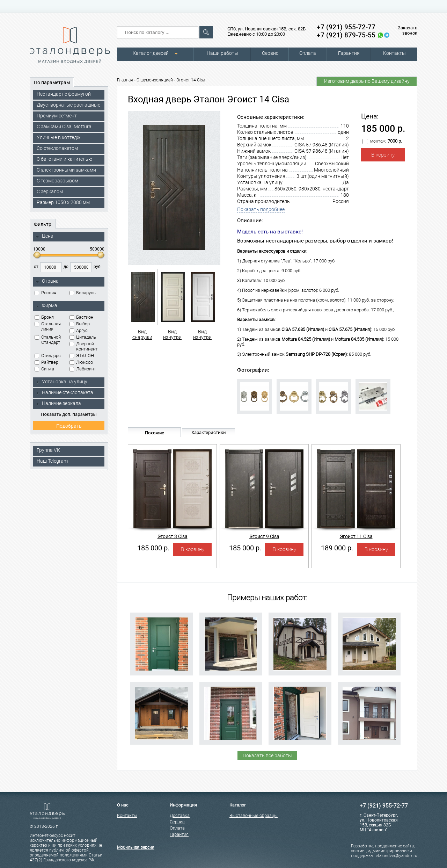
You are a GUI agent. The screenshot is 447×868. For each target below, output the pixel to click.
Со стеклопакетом (57, 148)
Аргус (79, 330)
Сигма (44, 369)
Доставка (180, 815)
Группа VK (48, 450)
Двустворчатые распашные (68, 105)
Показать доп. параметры (69, 414)
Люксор (81, 362)
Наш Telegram (52, 461)
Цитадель (83, 337)
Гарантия (349, 53)
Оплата (308, 53)
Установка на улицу (61, 382)
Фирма (46, 306)
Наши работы (222, 53)
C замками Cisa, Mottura (64, 126)
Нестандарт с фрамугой (64, 94)
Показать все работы (267, 755)
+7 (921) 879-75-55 (346, 35)
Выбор (80, 324)
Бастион (81, 317)
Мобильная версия (136, 847)
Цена (45, 236)
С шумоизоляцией (155, 80)
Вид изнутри (172, 304)
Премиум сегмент (57, 116)
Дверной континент (83, 346)
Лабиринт (83, 369)
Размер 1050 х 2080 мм (63, 202)
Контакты (394, 53)
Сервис (270, 53)
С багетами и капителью (64, 159)
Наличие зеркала (58, 403)
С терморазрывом (57, 181)
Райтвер (46, 362)
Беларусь (83, 293)
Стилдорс (48, 356)
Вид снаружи (142, 304)
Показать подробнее (261, 209)
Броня (44, 317)
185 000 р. (153, 548)
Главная (125, 80)
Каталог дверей (151, 53)
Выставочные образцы (254, 815)
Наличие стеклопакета (64, 392)
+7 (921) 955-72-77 (346, 27)
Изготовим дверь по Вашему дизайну (367, 81)
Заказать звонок (408, 30)
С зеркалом (50, 191)
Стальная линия (48, 326)
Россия (45, 293)
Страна (47, 281)
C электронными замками (66, 170)
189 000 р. (337, 548)
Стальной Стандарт (48, 340)
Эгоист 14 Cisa (191, 80)
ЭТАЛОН (82, 356)
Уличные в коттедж (59, 137)
